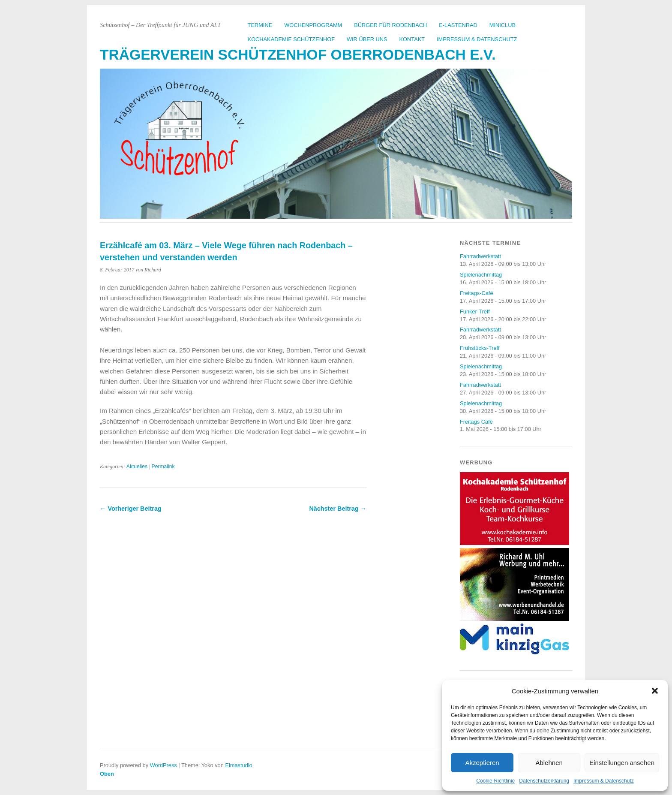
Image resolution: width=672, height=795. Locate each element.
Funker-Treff (475, 312)
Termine (260, 25)
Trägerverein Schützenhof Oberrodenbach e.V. (298, 55)
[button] (655, 691)
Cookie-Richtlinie (495, 781)
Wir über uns (367, 39)
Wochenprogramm (313, 25)
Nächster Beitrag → (338, 509)
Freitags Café (476, 422)
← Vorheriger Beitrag (131, 509)
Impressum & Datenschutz (604, 781)
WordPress (163, 765)
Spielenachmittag (481, 275)
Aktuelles (137, 467)
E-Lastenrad (458, 25)
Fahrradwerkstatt (480, 256)
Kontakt (412, 39)
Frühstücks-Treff (480, 348)
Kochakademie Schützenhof (291, 39)
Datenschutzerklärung (544, 781)
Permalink (163, 467)
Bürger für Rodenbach (390, 25)
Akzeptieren (482, 763)
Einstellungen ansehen (622, 763)
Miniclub (502, 25)
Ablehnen (549, 763)
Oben (107, 774)
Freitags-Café (477, 293)
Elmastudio (238, 765)
